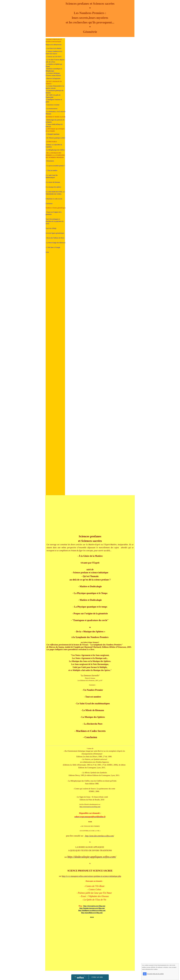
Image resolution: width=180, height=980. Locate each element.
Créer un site (97, 977)
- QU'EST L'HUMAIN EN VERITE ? (54, 83)
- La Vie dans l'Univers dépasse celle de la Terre (55, 61)
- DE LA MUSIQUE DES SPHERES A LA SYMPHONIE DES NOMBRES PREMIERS (55, 155)
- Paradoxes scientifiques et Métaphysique (54, 70)
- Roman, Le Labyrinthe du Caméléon (54, 146)
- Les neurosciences (52, 109)
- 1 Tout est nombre (51, 170)
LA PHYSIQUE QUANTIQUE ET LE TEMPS (55, 130)
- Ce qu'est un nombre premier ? (55, 166)
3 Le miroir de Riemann (53, 182)
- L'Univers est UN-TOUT (54, 57)
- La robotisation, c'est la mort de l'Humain (55, 113)
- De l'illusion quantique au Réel (55, 138)
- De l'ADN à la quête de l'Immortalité (53, 96)
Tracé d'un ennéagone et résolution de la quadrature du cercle (55, 221)
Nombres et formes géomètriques (56, 208)
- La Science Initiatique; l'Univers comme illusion (53, 74)
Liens (47, 252)
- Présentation (50, 161)
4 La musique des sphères (53, 187)
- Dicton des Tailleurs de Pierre (55, 238)
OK (151, 977)
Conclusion (49, 204)
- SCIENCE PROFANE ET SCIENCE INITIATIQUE (54, 40)
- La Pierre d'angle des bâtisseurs (55, 243)
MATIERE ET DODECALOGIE (55, 117)
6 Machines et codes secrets (54, 199)
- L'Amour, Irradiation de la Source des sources (54, 53)
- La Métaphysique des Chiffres (55, 150)
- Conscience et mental (52, 105)
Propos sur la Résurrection (54, 45)
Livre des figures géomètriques (55, 233)
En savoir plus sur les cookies (162, 976)
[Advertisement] (55, 306)
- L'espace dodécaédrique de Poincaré (54, 125)
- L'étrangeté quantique (53, 134)
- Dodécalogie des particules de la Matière (55, 121)
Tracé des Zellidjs (51, 228)
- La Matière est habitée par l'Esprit (54, 65)
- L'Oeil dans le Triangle (53, 247)
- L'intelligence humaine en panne (54, 101)
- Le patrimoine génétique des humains (55, 92)
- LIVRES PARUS (51, 142)
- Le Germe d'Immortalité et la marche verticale (55, 87)
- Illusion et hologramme (53, 78)
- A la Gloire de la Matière (53, 48)
